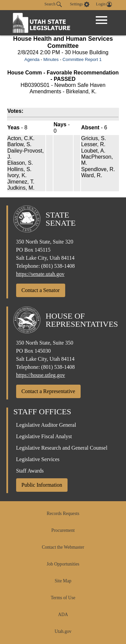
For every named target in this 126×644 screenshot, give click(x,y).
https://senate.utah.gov (40, 274)
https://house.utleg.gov (41, 375)
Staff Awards (30, 471)
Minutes (51, 59)
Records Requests (63, 513)
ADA (63, 615)
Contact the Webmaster (63, 547)
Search (53, 4)
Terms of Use (63, 598)
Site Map (63, 581)
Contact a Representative (48, 391)
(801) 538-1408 (58, 266)
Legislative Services (38, 459)
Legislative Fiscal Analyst (44, 436)
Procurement (63, 530)
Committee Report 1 (82, 59)
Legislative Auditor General (46, 425)
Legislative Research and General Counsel (62, 448)
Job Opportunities (63, 564)
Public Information (42, 485)
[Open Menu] (101, 20)
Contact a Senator (41, 290)
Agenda (32, 59)
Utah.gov (63, 631)
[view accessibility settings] (80, 4)
